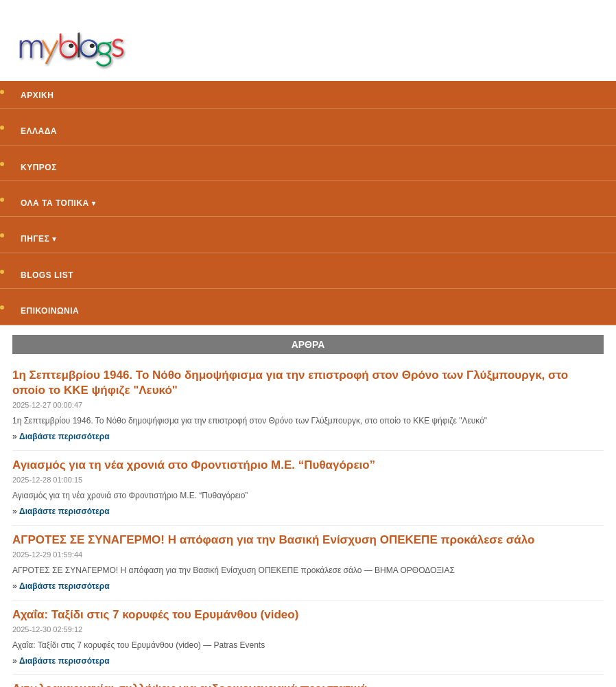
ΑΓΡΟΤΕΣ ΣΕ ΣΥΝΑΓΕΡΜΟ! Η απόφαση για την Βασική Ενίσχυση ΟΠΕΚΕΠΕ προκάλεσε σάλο (273, 540)
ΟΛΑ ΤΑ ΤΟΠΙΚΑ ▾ (58, 203)
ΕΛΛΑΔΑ (39, 131)
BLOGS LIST (47, 275)
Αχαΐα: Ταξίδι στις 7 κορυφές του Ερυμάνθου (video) (155, 615)
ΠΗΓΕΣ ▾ (39, 239)
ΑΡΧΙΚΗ (37, 95)
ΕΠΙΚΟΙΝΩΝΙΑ (50, 311)
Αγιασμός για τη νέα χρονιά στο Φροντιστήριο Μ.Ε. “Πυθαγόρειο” (194, 465)
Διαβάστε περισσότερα (64, 436)
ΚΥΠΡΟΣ (39, 167)
